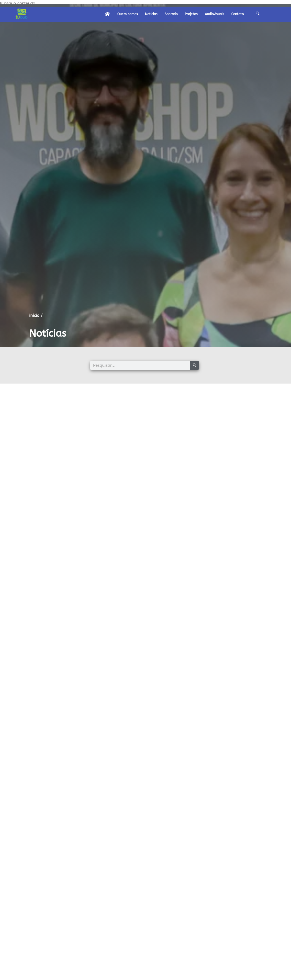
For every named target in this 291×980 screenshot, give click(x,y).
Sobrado (171, 14)
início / (36, 315)
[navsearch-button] (258, 14)
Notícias (151, 14)
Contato (237, 14)
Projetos (191, 14)
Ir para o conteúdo (18, 3)
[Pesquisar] (194, 365)
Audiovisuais (214, 14)
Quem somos (128, 14)
